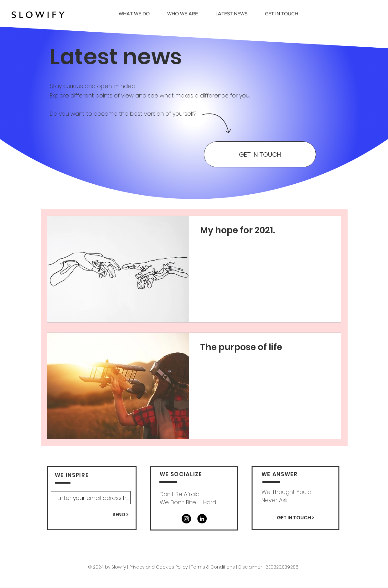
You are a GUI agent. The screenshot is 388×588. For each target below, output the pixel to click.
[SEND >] (121, 515)
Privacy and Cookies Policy (158, 567)
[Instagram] (186, 519)
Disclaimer (250, 567)
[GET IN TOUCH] (260, 154)
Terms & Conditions (213, 567)
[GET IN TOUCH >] (296, 518)
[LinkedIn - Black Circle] (202, 519)
